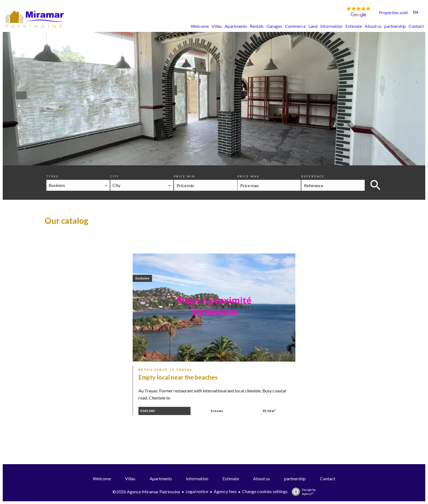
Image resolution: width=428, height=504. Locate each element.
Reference (313, 176)
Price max (248, 176)
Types (52, 176)
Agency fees (225, 491)
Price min (185, 176)
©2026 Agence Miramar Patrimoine (146, 492)
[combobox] (78, 185)
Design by (302, 492)
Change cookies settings (265, 491)
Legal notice (197, 491)
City (115, 176)
